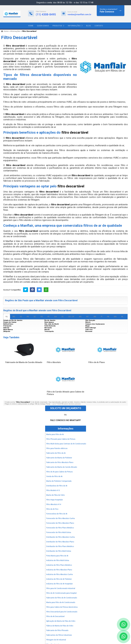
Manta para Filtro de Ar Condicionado (61, 602)
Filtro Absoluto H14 (54, 504)
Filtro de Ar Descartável (55, 616)
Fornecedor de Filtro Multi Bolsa (59, 532)
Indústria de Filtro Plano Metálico (59, 565)
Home (31, 26)
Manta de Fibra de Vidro (55, 495)
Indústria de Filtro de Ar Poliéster (59, 579)
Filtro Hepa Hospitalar (55, 500)
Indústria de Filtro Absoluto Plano (59, 570)
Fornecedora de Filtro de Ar (57, 514)
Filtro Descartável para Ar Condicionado (62, 612)
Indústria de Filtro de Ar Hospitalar (59, 584)
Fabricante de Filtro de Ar (56, 453)
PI (102, 317)
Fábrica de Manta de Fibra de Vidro (60, 626)
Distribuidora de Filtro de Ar (57, 486)
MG (14, 317)
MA (115, 317)
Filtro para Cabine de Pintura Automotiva (62, 607)
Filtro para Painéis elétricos (57, 448)
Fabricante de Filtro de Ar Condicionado (62, 598)
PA (108, 317)
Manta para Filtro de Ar (55, 434)
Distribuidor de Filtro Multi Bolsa (59, 551)
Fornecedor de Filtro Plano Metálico (60, 528)
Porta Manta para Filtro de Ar (57, 556)
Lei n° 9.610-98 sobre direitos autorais (66, 404)
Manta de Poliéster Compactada (59, 481)
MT (87, 317)
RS (42, 317)
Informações (75, 26)
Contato (99, 26)
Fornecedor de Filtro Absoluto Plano (60, 523)
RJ (7, 317)
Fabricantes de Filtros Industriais (59, 635)
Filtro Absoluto (54, 362)
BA (55, 317)
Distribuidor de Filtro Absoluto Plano (60, 542)
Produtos (58, 26)
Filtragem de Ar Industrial (56, 640)
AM (95, 317)
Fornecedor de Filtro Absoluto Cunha (60, 518)
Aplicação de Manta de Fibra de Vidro (61, 621)
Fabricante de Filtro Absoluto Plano (60, 462)
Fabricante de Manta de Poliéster (59, 458)
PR (28, 317)
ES (21, 317)
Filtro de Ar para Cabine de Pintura (59, 472)
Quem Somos (43, 26)
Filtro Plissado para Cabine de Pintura (61, 439)
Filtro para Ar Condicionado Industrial (61, 588)
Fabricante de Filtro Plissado (57, 630)
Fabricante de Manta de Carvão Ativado (24, 362)
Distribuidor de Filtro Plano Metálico (60, 546)
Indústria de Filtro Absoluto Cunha (59, 574)
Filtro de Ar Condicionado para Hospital (61, 593)
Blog (88, 26)
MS (80, 317)
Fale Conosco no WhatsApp (65, 420)
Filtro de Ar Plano (97, 362)
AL (122, 317)
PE (49, 317)
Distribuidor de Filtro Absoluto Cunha (60, 537)
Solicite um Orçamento (66, 408)
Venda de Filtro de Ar (54, 476)
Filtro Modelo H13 (53, 490)
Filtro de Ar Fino (52, 509)
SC (35, 317)
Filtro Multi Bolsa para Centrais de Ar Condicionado (66, 444)
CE (62, 317)
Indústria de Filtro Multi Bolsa (58, 560)
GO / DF (71, 317)
